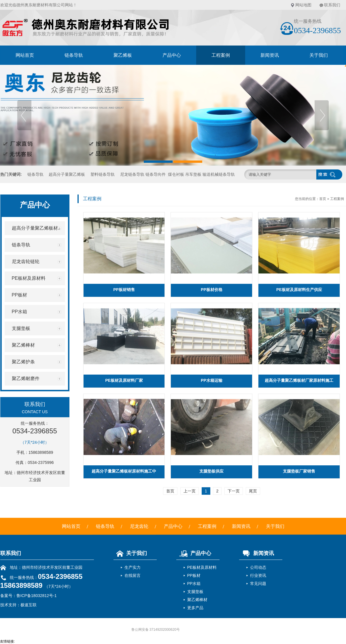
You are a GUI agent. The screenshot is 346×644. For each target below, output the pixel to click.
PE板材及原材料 (202, 567)
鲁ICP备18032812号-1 (37, 596)
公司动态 (258, 567)
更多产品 (195, 608)
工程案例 (221, 55)
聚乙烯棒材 (197, 600)
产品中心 (172, 55)
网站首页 (25, 55)
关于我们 (319, 55)
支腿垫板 (195, 592)
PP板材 (194, 575)
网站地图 (303, 5)
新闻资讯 (270, 55)
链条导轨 (74, 55)
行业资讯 (258, 575)
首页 (323, 199)
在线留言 (133, 575)
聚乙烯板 (123, 55)
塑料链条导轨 (103, 174)
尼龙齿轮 (139, 526)
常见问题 (258, 583)
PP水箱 (194, 583)
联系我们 (332, 5)
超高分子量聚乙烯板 (67, 174)
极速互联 (29, 605)
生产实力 (133, 567)
